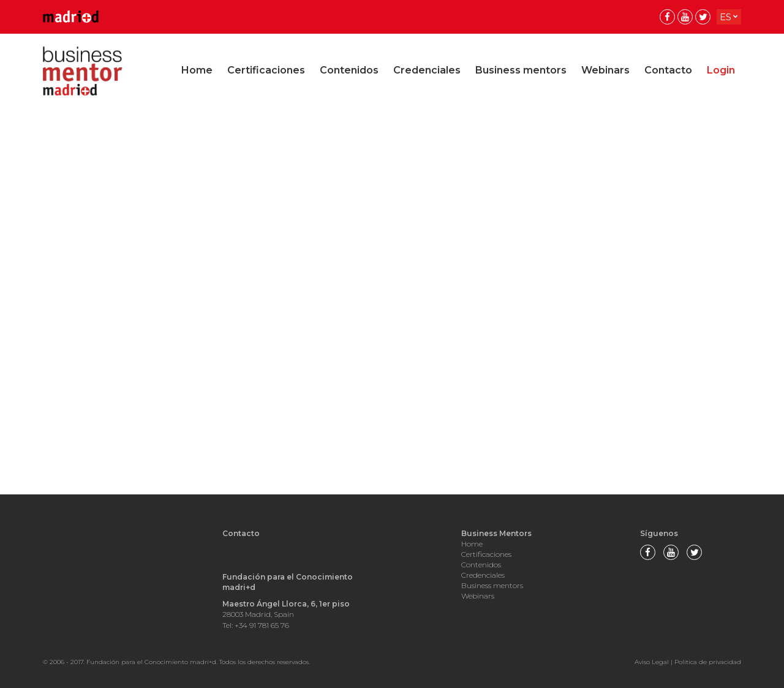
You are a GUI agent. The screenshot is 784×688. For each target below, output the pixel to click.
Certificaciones (266, 70)
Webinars (605, 70)
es (726, 17)
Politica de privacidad (708, 662)
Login (721, 70)
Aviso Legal (652, 662)
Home (197, 70)
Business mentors (521, 70)
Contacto (668, 70)
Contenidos (349, 70)
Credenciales (427, 70)
